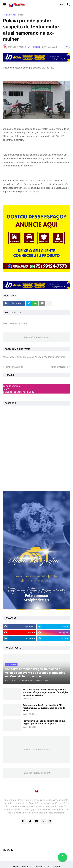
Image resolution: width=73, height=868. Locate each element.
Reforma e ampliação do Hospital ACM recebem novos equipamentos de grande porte (44, 708)
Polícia (21, 15)
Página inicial (9, 15)
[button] (4, 5)
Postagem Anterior (14, 367)
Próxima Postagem (59, 367)
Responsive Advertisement (36, 337)
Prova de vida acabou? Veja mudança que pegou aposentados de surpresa (44, 722)
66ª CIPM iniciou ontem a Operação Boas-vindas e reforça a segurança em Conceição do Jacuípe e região (45, 692)
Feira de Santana (11, 386)
